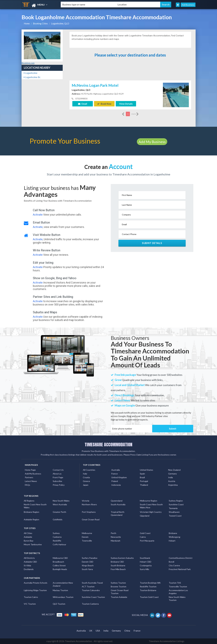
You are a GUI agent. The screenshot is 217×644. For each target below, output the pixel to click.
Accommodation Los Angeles (178, 592)
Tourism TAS (175, 583)
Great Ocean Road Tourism (120, 592)
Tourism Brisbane (148, 590)
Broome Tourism (119, 586)
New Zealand (174, 470)
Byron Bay (29, 541)
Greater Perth (59, 512)
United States (146, 470)
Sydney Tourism (118, 583)
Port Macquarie (147, 541)
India (171, 477)
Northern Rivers (89, 504)
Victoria (86, 501)
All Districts (29, 558)
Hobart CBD (146, 562)
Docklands (29, 569)
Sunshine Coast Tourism (93, 597)
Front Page (58, 477)
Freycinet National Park (180, 569)
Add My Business (152, 142)
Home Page (30, 470)
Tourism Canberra (90, 604)
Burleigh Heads (60, 569)
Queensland (117, 501)
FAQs (28, 485)
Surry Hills (145, 569)
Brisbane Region (31, 512)
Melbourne (87, 533)
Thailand (144, 485)
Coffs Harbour (59, 544)
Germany (172, 474)
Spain (142, 474)
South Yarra (87, 569)
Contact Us (58, 470)
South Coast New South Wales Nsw (151, 506)
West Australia (60, 504)
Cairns (143, 537)
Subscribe (57, 481)
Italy (85, 474)
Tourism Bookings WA (150, 583)
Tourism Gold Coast (149, 597)
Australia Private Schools (36, 583)
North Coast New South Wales (35, 506)
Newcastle (116, 537)
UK (91, 631)
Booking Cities (40, 23)
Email (83, 104)
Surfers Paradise (90, 558)
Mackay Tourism (60, 590)
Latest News (31, 481)
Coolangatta (146, 565)
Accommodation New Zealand (63, 584)
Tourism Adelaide (119, 597)
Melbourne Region (149, 501)
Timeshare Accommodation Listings (167, 641)
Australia (116, 470)
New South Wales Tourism (177, 599)
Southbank (145, 558)
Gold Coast (145, 533)
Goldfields (58, 519)
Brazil (142, 477)
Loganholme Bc (32, 77)
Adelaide (28, 537)
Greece (86, 481)
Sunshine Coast (176, 504)
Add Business (188, 5)
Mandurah (116, 541)
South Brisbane (118, 565)
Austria (172, 481)
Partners (29, 477)
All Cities (28, 533)
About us (57, 474)
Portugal (144, 481)
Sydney (56, 533)
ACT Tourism (88, 586)
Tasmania (173, 508)
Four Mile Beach (118, 569)
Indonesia (116, 485)
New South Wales (61, 501)
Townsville (87, 541)
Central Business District (181, 558)
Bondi (171, 562)
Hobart (172, 541)
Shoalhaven (174, 512)
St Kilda (27, 565)
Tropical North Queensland (118, 513)
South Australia (118, 504)
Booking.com (28, 63)
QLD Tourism (59, 604)
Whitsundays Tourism (63, 597)
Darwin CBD (88, 562)
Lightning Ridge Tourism (35, 590)
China (127, 631)
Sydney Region (176, 501)
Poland (115, 481)
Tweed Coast (175, 516)
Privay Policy (59, 485)
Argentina (173, 485)
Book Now (104, 104)
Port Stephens (89, 512)
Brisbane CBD (117, 562)
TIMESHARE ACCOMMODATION (108, 445)
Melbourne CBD (60, 558)
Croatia (86, 477)
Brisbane (173, 533)
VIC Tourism (30, 604)
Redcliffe (57, 541)
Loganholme (31, 73)
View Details (126, 104)
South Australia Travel (92, 583)
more (135, 114)
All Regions (29, 501)
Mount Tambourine (33, 544)
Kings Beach (88, 565)
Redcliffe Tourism (148, 586)
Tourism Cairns (31, 597)
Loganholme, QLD (60, 23)
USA (98, 631)
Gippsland (145, 516)
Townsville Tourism (178, 586)
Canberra (57, 537)
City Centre (174, 565)
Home (27, 23)
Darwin (85, 537)
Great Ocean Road (91, 519)
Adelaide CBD (30, 562)
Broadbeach (58, 562)
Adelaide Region (31, 519)
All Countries (89, 470)
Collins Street (59, 565)
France (115, 474)
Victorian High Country (151, 512)
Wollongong (175, 537)
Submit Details (152, 243)
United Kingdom (119, 477)
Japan (86, 485)
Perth (113, 533)
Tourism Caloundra (91, 590)
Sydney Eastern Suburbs (122, 558)
